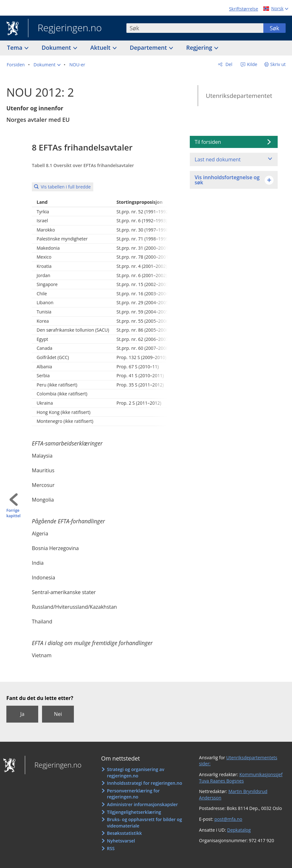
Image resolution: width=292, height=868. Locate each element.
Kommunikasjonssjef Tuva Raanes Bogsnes (241, 778)
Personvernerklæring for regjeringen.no (133, 794)
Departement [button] (149, 48)
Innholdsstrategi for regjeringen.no (145, 783)
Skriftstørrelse (243, 9)
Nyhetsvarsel (121, 841)
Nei (58, 714)
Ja (22, 714)
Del (228, 64)
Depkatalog (239, 830)
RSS (111, 848)
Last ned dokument (217, 159)
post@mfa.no (228, 819)
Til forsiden (208, 142)
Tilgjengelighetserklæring (134, 812)
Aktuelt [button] (101, 48)
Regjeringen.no (65, 28)
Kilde (252, 64)
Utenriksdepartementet (239, 96)
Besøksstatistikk (125, 833)
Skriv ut (278, 64)
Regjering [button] (200, 48)
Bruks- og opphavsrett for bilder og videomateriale (145, 823)
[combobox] (195, 28)
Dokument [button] (57, 48)
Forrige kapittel (13, 513)
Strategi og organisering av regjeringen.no (136, 772)
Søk (274, 28)
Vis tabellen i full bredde (66, 187)
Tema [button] (15, 48)
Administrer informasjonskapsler (142, 804)
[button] (47, 65)
